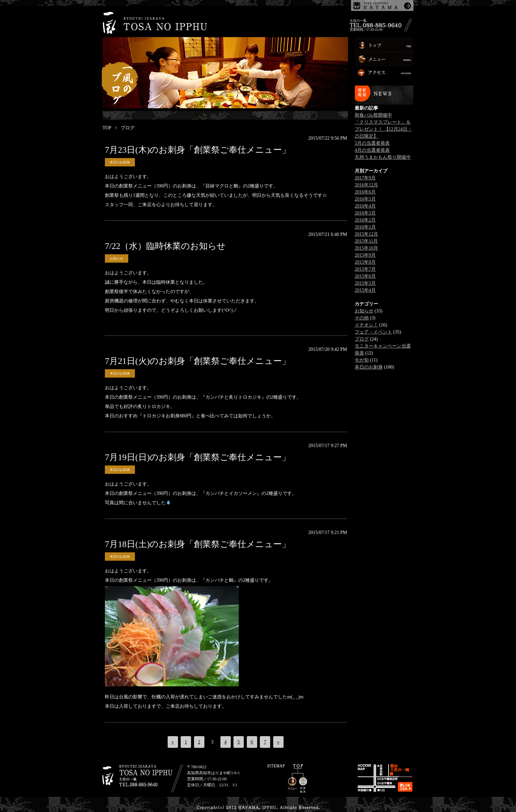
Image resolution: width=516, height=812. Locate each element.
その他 (362, 318)
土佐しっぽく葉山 (382, 6)
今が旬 (362, 360)
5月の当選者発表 (372, 143)
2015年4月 (365, 290)
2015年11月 (366, 241)
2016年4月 (365, 206)
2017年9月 (365, 178)
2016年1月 (365, 227)
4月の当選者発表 (372, 150)
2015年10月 (366, 248)
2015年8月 (365, 262)
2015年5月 (365, 283)
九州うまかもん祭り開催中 (383, 157)
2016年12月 (366, 185)
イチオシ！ (366, 325)
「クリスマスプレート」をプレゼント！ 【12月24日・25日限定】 (383, 129)
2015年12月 (366, 234)
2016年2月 (365, 220)
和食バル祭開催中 (373, 115)
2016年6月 (365, 192)
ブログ (362, 339)
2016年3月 (365, 213)
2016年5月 (365, 199)
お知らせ (117, 258)
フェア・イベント (373, 332)
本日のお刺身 (120, 162)
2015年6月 (365, 276)
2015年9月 (365, 255)
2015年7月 (365, 269)
